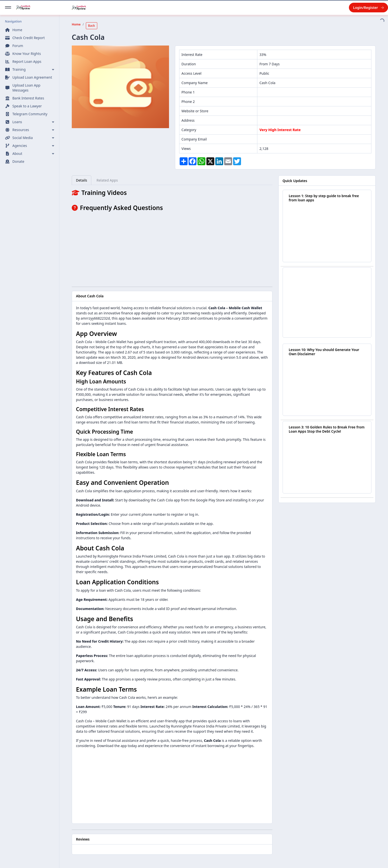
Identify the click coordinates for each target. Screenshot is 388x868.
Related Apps (107, 180)
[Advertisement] (172, 248)
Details (82, 180)
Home (76, 24)
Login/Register (368, 8)
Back (92, 26)
